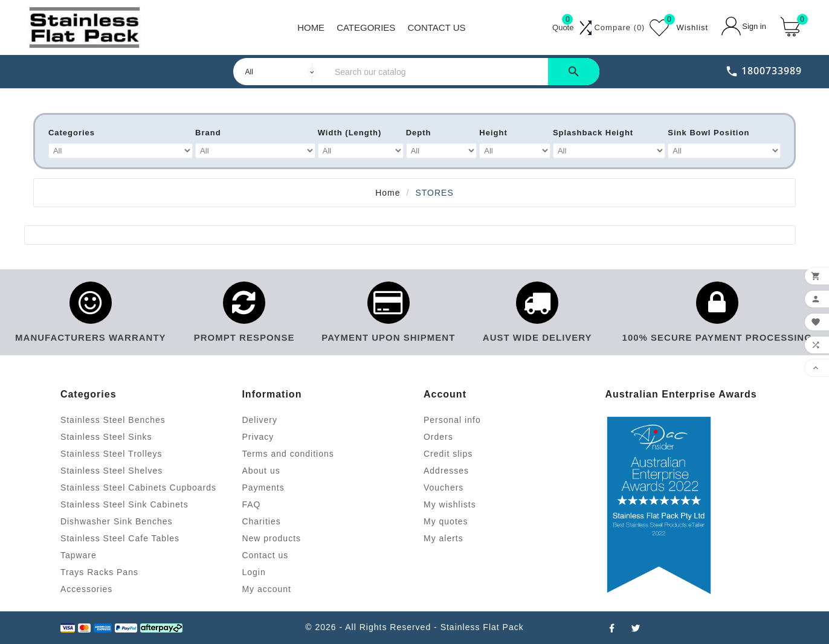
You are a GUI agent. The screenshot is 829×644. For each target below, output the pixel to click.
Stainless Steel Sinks (106, 437)
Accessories (86, 589)
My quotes (446, 521)
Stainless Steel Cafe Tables (120, 538)
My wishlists (450, 504)
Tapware (79, 555)
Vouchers (444, 488)
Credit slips (448, 454)
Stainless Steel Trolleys (111, 454)
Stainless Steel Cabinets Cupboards (138, 488)
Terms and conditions (288, 454)
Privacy (258, 437)
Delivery (260, 420)
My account (266, 589)
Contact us (265, 555)
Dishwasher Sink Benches (117, 521)
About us (261, 471)
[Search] (438, 72)
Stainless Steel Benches (113, 420)
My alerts (444, 538)
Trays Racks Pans (99, 572)
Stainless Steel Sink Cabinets (124, 504)
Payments (263, 488)
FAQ (251, 504)
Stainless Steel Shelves (111, 471)
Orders (438, 437)
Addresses (446, 471)
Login (253, 572)
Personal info (452, 420)
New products (271, 538)
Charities (261, 521)
